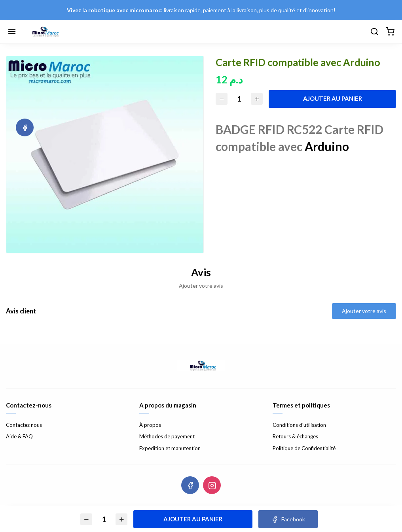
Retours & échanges (295, 436)
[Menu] (12, 32)
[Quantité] (239, 99)
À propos (150, 425)
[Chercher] (374, 32)
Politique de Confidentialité (304, 448)
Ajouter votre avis (364, 311)
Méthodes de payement (167, 436)
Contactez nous (24, 425)
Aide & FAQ (19, 436)
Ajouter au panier (333, 98)
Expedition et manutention (170, 448)
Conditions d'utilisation (299, 425)
